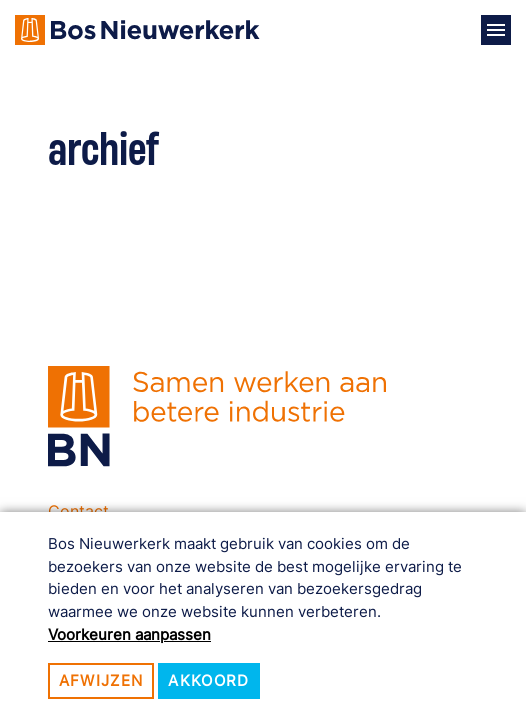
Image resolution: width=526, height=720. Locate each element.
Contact (78, 511)
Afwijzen (101, 680)
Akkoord (208, 680)
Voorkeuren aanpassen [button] (129, 634)
